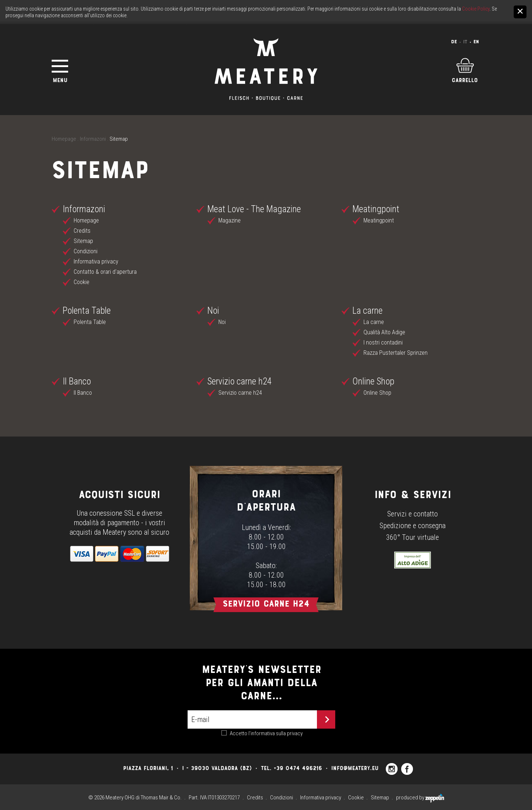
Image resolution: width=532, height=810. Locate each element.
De (454, 42)
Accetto (266, 733)
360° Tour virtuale (413, 537)
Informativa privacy (96, 262)
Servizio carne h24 (239, 381)
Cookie (82, 282)
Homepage (64, 139)
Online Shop (373, 381)
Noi (213, 311)
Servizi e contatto (413, 514)
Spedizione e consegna (413, 526)
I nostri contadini (383, 343)
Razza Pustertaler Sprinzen (396, 353)
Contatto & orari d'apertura (105, 272)
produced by (420, 798)
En (476, 42)
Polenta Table (87, 311)
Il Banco (77, 381)
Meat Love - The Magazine (254, 209)
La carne (367, 311)
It (465, 42)
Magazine (230, 220)
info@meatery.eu (355, 768)
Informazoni (93, 139)
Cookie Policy (476, 9)
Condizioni (86, 251)
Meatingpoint (376, 209)
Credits (82, 231)
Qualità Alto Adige (384, 332)
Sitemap (83, 241)
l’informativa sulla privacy (276, 733)
